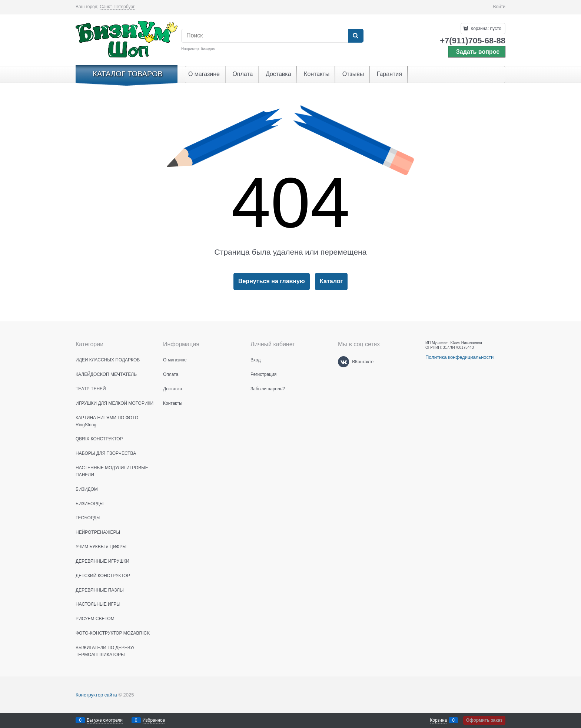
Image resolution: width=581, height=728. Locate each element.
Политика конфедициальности (459, 357)
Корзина (438, 720)
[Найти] (356, 36)
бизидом (208, 49)
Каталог (331, 281)
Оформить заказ (484, 720)
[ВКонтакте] (343, 362)
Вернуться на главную (272, 281)
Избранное (154, 720)
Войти (499, 7)
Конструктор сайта (96, 695)
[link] (117, 7)
